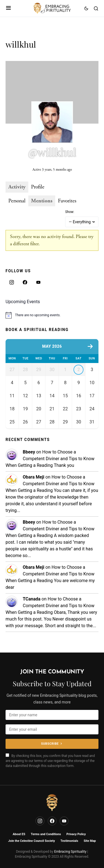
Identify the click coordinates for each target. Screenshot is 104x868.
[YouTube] (38, 282)
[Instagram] (12, 282)
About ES (19, 834)
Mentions (42, 201)
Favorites (67, 201)
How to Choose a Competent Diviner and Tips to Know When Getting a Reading (50, 463)
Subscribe (50, 744)
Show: (70, 212)
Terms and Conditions (46, 834)
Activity (17, 187)
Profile (38, 187)
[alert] (52, 315)
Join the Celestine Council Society (31, 841)
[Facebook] (25, 282)
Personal (17, 201)
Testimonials (69, 841)
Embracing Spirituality (70, 852)
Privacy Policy (76, 834)
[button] (8, 8)
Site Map (90, 841)
